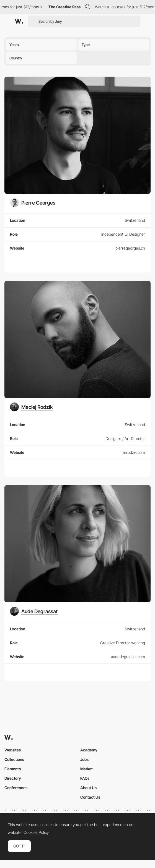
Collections (14, 759)
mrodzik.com (134, 452)
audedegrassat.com (128, 657)
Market (86, 769)
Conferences (16, 788)
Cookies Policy (36, 832)
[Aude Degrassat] (34, 611)
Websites (13, 750)
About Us (88, 788)
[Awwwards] (19, 21)
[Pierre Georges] (33, 203)
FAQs (85, 778)
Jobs (84, 759)
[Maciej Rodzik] (31, 407)
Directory (13, 778)
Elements (13, 769)
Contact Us (90, 797)
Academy (89, 750)
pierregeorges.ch (130, 248)
